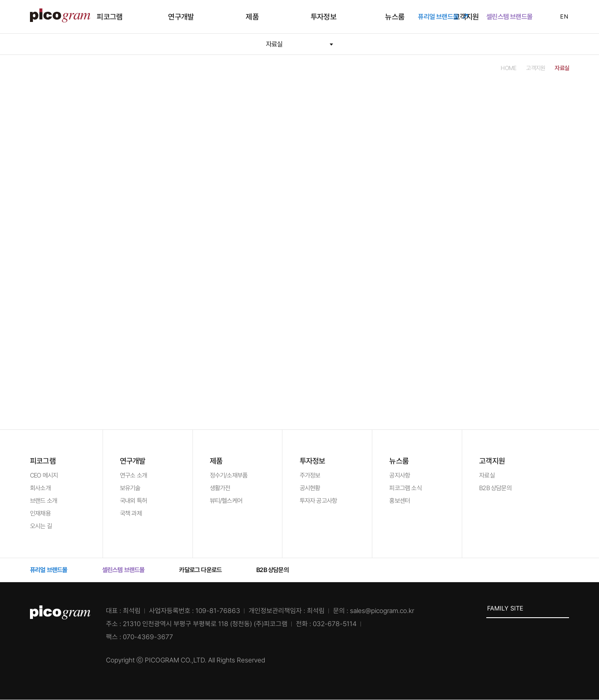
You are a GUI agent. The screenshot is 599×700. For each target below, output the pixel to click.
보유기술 (130, 488)
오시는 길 (41, 526)
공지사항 (400, 475)
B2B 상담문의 (495, 488)
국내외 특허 (133, 501)
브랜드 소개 (43, 501)
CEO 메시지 (44, 475)
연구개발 (218, 17)
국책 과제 (131, 513)
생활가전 (220, 488)
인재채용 (40, 513)
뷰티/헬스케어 (226, 501)
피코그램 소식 (405, 488)
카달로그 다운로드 (205, 570)
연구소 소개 (133, 475)
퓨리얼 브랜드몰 (443, 17)
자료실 (487, 475)
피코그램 (172, 17)
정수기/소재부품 (229, 475)
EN (559, 16)
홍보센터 (400, 501)
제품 (265, 17)
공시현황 (310, 488)
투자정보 (311, 17)
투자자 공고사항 (318, 501)
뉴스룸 (358, 17)
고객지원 (404, 17)
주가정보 (310, 475)
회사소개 (40, 488)
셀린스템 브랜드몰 (514, 17)
